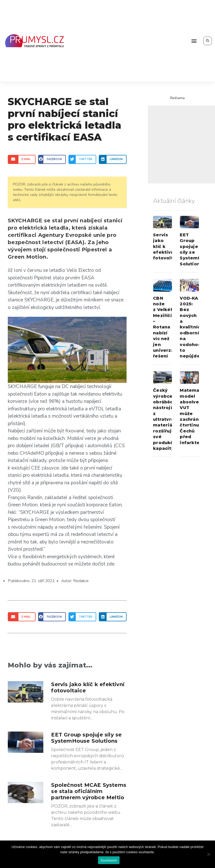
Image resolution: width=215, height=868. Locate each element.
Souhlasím (109, 860)
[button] (194, 41)
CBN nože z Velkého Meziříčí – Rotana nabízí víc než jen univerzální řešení (166, 327)
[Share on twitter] (82, 159)
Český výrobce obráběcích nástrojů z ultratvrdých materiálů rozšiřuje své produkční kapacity (168, 419)
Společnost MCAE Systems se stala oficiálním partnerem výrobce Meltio (89, 791)
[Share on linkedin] (113, 159)
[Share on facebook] (52, 159)
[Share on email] (22, 159)
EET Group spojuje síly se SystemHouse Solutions (86, 738)
